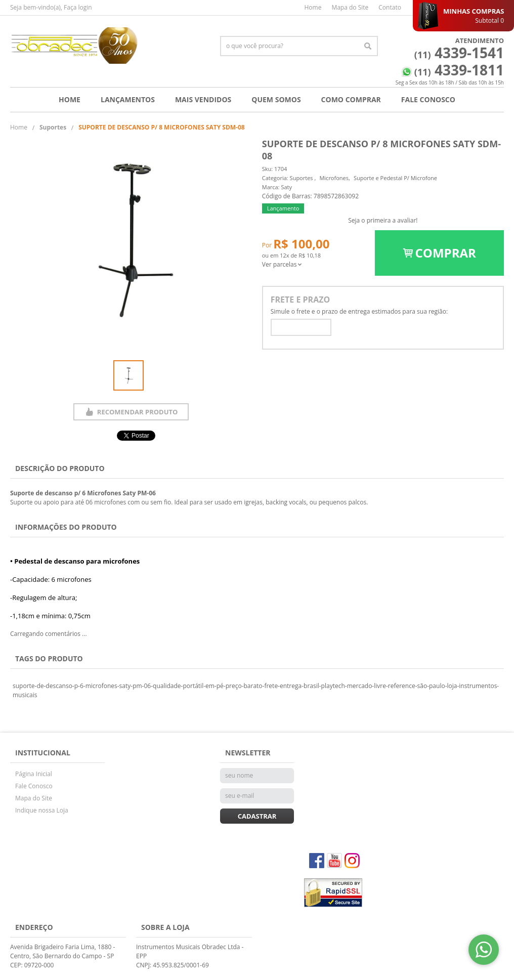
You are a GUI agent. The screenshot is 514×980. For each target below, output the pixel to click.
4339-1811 (459, 70)
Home (313, 7)
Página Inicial (34, 774)
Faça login (78, 7)
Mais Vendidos (203, 99)
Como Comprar (351, 99)
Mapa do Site (350, 7)
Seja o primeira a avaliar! (383, 220)
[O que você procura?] (368, 46)
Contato (390, 7)
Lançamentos (128, 99)
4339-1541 (459, 53)
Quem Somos (276, 99)
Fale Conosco (428, 99)
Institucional (43, 753)
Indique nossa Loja (42, 810)
